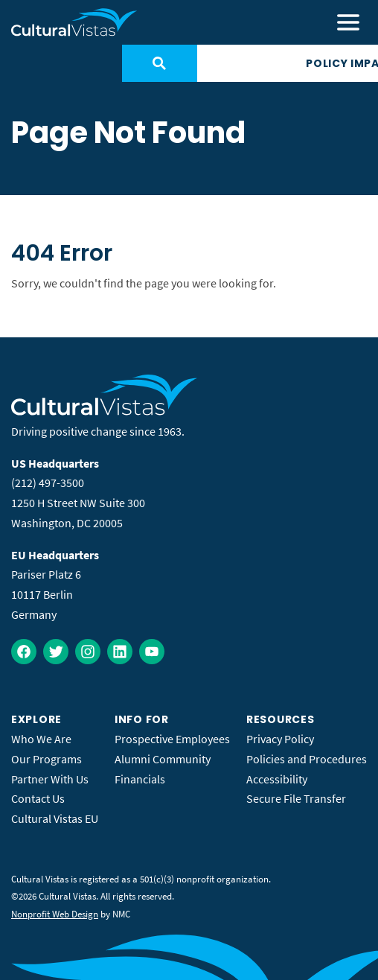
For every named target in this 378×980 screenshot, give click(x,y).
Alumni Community (163, 759)
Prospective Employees (172, 739)
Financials (140, 779)
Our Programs (47, 759)
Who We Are (41, 739)
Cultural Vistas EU (55, 818)
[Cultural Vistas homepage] (74, 22)
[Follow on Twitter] (56, 652)
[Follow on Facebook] (24, 652)
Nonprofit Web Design (55, 914)
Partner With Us (50, 779)
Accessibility (277, 779)
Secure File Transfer (296, 798)
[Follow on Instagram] (88, 652)
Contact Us (38, 798)
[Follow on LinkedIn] (120, 652)
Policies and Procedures (307, 759)
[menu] (348, 22)
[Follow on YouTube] (152, 652)
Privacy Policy (280, 739)
